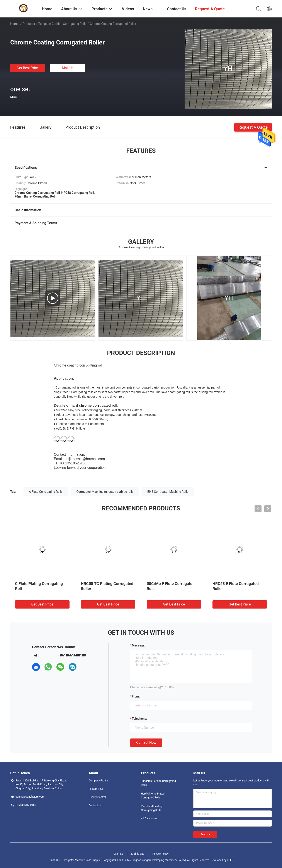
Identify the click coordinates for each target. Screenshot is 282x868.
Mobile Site (138, 854)
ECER (230, 860)
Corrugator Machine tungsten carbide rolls (105, 492)
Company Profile (98, 781)
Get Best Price (28, 68)
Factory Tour (96, 789)
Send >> (205, 834)
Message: (138, 645)
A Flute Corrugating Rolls (46, 492)
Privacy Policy (160, 854)
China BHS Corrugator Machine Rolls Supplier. (76, 860)
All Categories (149, 819)
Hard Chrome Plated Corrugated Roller (153, 796)
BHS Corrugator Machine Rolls (168, 492)
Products (29, 24)
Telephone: (139, 719)
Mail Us (68, 68)
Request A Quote (253, 127)
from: (136, 696)
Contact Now (146, 743)
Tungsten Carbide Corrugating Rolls (62, 24)
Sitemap (118, 854)
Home (14, 24)
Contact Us (95, 805)
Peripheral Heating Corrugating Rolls (152, 808)
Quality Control (97, 797)
